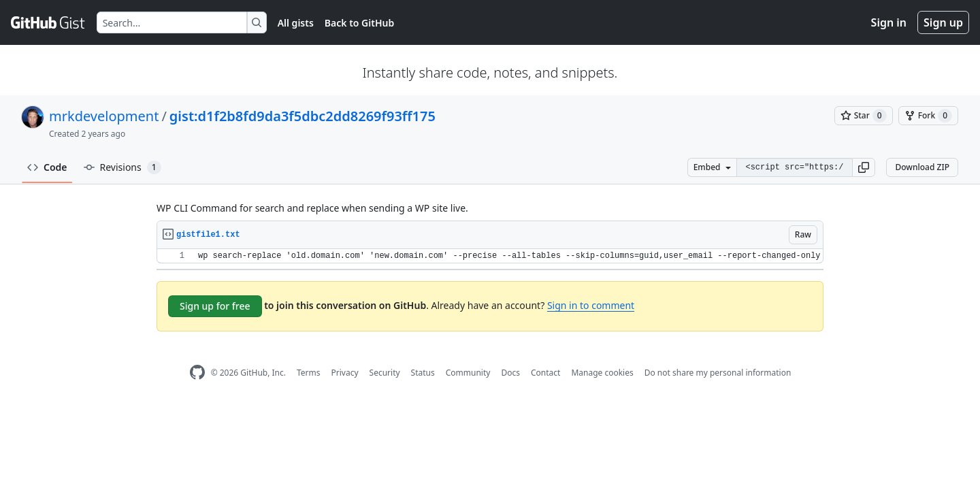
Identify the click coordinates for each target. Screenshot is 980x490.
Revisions (122, 167)
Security (385, 373)
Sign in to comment (591, 305)
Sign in (889, 22)
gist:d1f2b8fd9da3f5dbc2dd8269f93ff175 (303, 116)
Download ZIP (922, 167)
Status (423, 373)
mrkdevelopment (104, 116)
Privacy (345, 373)
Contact (545, 373)
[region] (490, 256)
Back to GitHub (359, 23)
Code (47, 167)
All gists (296, 23)
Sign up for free (215, 306)
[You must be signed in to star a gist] (864, 116)
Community (468, 373)
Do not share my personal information (718, 373)
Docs (510, 373)
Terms (309, 373)
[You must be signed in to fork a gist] (928, 116)
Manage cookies (602, 373)
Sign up (943, 22)
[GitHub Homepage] (197, 373)
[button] (864, 167)
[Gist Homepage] (48, 22)
